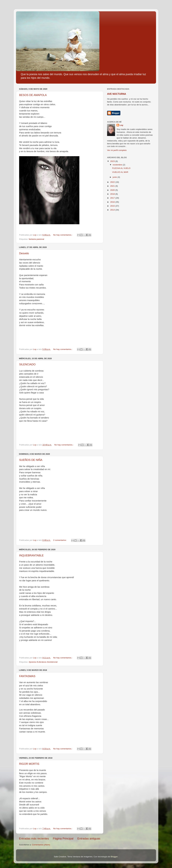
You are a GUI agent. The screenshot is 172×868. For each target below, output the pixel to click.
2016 (113, 202)
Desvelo (24, 253)
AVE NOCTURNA (117, 94)
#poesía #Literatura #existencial (43, 662)
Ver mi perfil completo (117, 150)
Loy (121, 125)
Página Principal (63, 838)
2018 (113, 194)
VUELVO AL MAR (120, 172)
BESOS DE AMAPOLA (33, 95)
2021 (113, 186)
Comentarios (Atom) (41, 845)
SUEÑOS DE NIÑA (31, 460)
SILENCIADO (27, 364)
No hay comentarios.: (63, 235)
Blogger (114, 857)
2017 (113, 198)
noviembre (118, 165)
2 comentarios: (60, 540)
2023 (113, 161)
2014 (113, 210)
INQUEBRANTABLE (31, 555)
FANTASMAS (27, 676)
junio (115, 177)
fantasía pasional (36, 239)
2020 (113, 190)
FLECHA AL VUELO (121, 168)
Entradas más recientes (34, 838)
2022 (113, 182)
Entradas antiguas (89, 838)
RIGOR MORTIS (29, 764)
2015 (113, 206)
